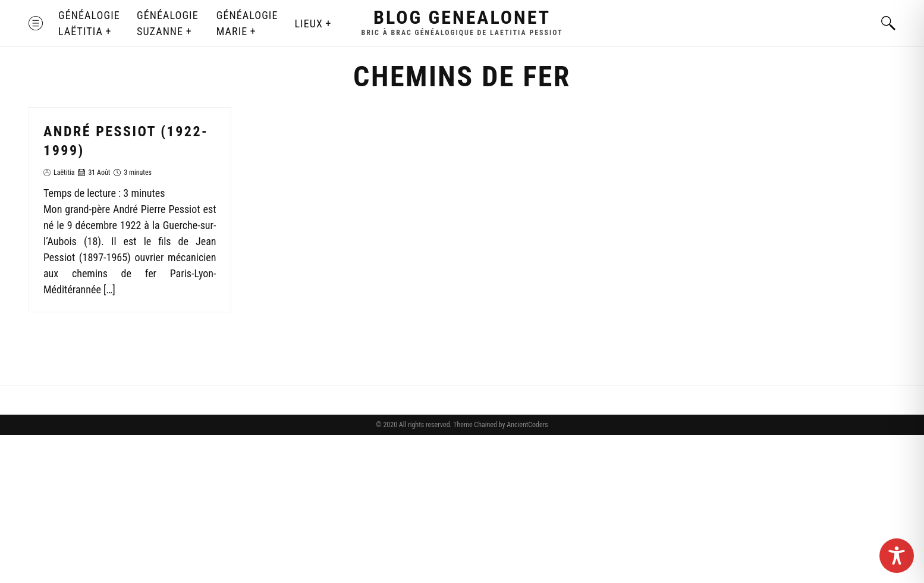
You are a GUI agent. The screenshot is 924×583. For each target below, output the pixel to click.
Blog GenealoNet (462, 17)
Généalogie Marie (247, 23)
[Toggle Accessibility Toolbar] (897, 556)
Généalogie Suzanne (168, 23)
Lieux (308, 23)
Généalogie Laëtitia (89, 23)
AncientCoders (526, 425)
